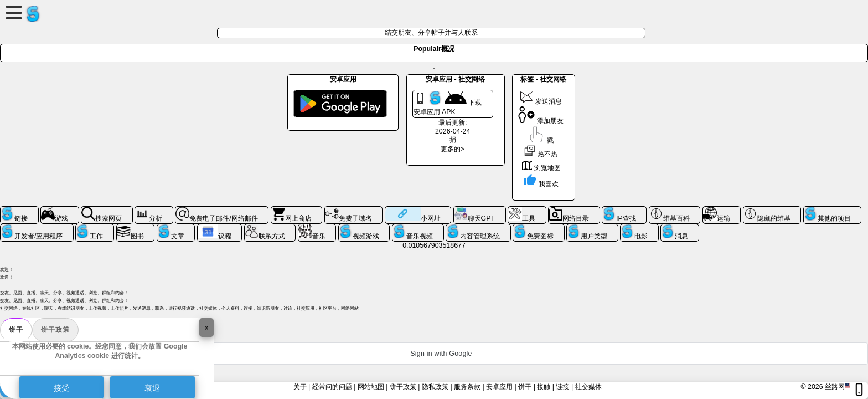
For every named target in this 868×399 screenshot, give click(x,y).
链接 (562, 387)
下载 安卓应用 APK (448, 103)
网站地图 (371, 387)
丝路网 (835, 387)
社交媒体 (588, 387)
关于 (300, 387)
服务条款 (467, 387)
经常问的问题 (332, 387)
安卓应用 (499, 387)
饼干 (16, 330)
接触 (544, 387)
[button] (434, 354)
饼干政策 (55, 330)
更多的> (453, 149)
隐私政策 (435, 387)
